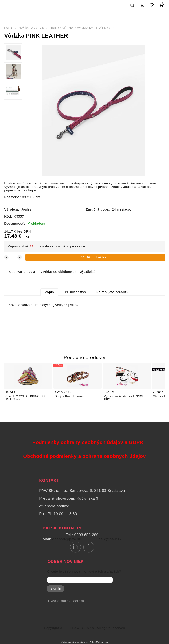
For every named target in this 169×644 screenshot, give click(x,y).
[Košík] (163, 5)
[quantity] (13, 257)
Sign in (56, 589)
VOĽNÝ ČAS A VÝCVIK (29, 28)
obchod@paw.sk (67, 539)
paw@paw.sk (110, 539)
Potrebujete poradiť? (112, 292)
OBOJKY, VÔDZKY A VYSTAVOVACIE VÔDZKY (80, 28)
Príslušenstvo (75, 292)
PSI (6, 28)
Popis (49, 292)
